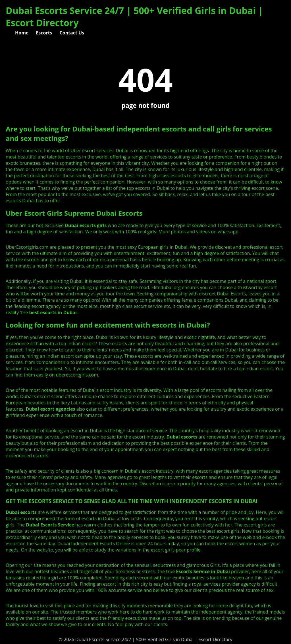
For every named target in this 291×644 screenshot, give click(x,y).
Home (22, 33)
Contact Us (72, 33)
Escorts (44, 33)
